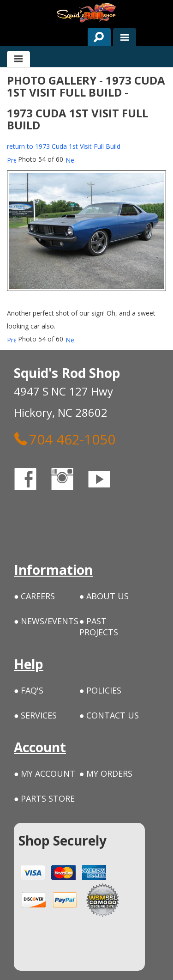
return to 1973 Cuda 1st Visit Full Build (64, 146)
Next (70, 160)
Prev (11, 160)
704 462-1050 (65, 439)
